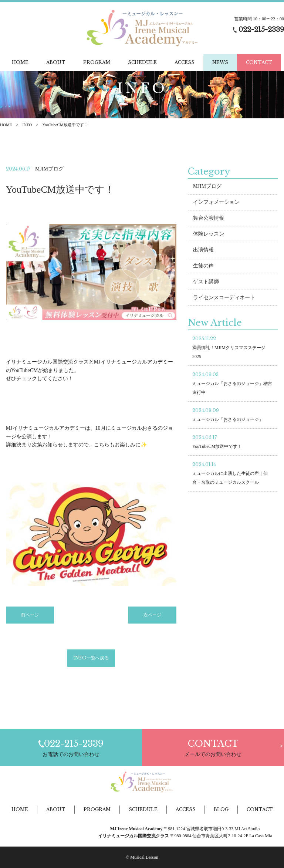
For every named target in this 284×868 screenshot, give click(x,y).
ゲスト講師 (206, 282)
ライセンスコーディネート (224, 298)
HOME (6, 125)
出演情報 (203, 250)
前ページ (30, 615)
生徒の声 (203, 266)
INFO (27, 125)
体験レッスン (209, 234)
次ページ (152, 615)
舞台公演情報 (209, 218)
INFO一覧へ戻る (91, 658)
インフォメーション (216, 202)
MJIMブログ (207, 186)
